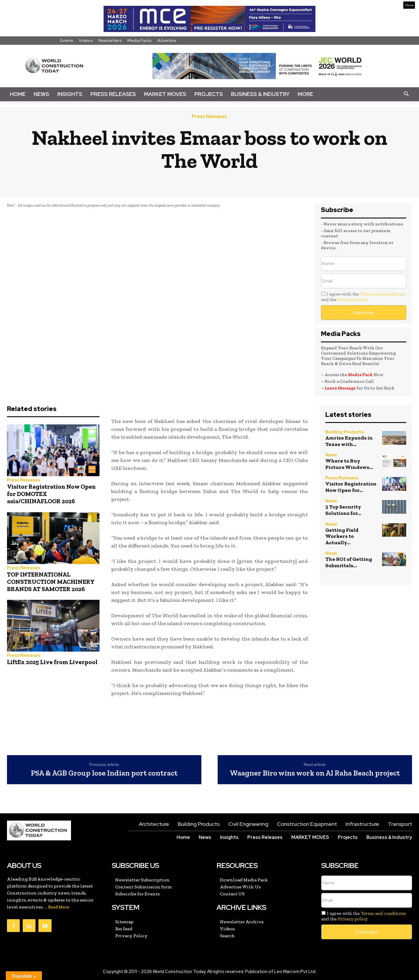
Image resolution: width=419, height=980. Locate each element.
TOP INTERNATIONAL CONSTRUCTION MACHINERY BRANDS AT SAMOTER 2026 (51, 582)
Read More (59, 907)
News (41, 94)
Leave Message (341, 388)
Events (67, 40)
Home (18, 94)
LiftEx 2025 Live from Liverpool (52, 662)
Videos (86, 40)
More (305, 94)
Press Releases (113, 94)
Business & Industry (260, 94)
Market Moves (165, 94)
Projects (209, 94)
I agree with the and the (363, 297)
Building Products (345, 432)
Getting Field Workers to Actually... (342, 536)
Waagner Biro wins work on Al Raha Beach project (315, 773)
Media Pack (360, 375)
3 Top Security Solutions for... (343, 510)
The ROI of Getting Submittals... (349, 562)
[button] (406, 94)
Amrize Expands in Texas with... (349, 441)
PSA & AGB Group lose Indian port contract (104, 773)
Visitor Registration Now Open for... (351, 487)
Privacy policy (352, 299)
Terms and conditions (383, 294)
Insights (70, 94)
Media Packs (140, 40)
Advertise (167, 40)
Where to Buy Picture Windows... (349, 464)
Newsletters (110, 40)
